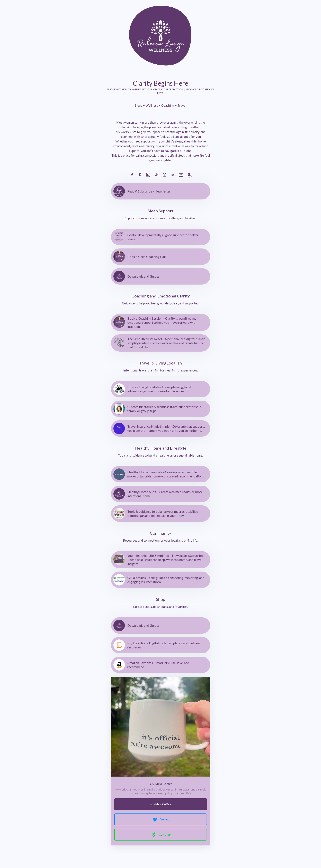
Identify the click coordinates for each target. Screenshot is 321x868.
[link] (132, 175)
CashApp (160, 835)
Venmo (160, 819)
